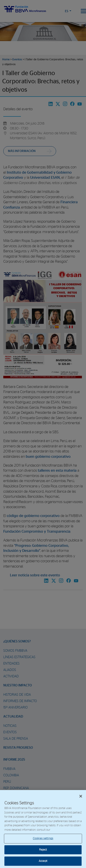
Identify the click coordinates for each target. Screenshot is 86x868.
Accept (43, 861)
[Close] (81, 796)
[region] (43, 829)
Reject (43, 850)
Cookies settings (43, 839)
